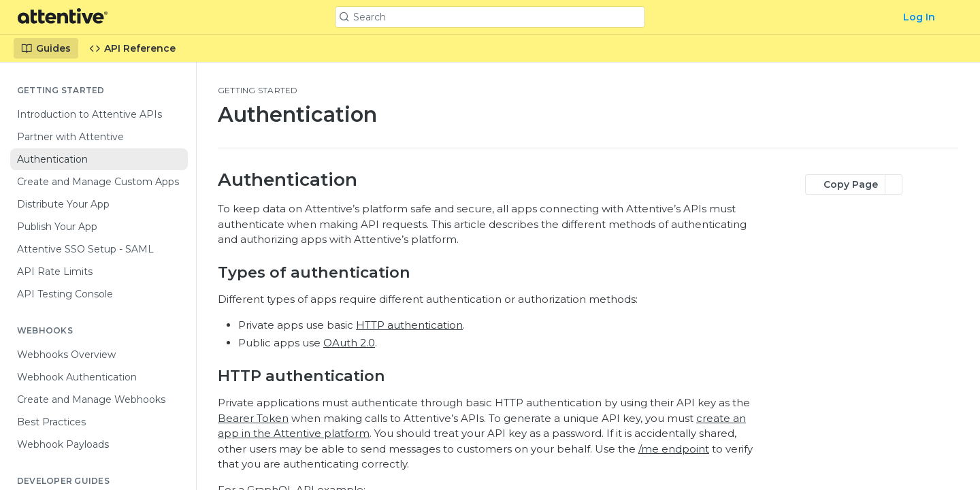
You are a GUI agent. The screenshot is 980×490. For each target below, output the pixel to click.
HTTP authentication (409, 325)
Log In (919, 17)
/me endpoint (674, 449)
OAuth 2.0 (349, 343)
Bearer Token (253, 418)
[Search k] (490, 17)
